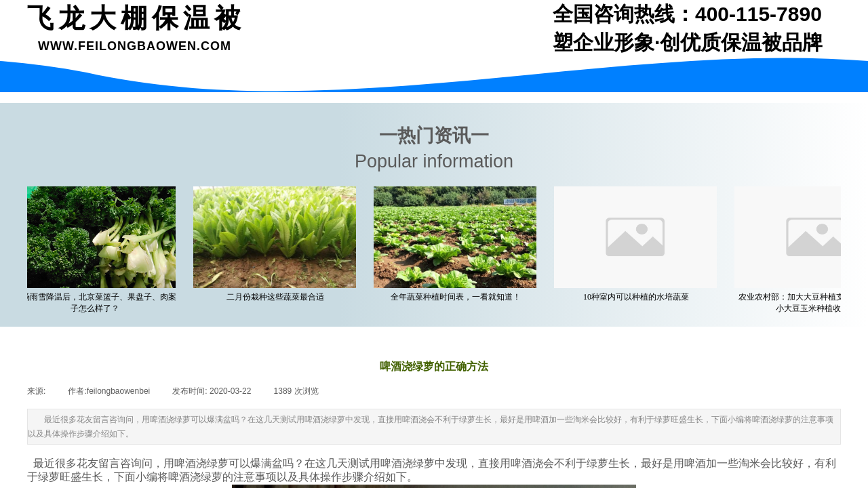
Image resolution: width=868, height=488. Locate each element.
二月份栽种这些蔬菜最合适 (277, 297)
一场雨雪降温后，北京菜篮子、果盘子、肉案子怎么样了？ (97, 303)
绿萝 (218, 463)
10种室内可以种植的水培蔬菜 (638, 297)
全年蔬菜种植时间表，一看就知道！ (458, 297)
